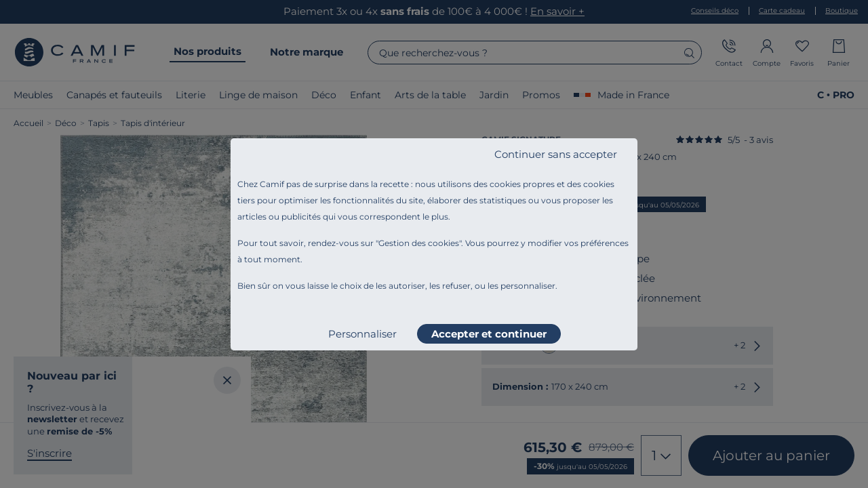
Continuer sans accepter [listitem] (556, 154)
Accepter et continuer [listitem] (489, 334)
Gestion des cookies (419, 243)
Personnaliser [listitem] (362, 334)
